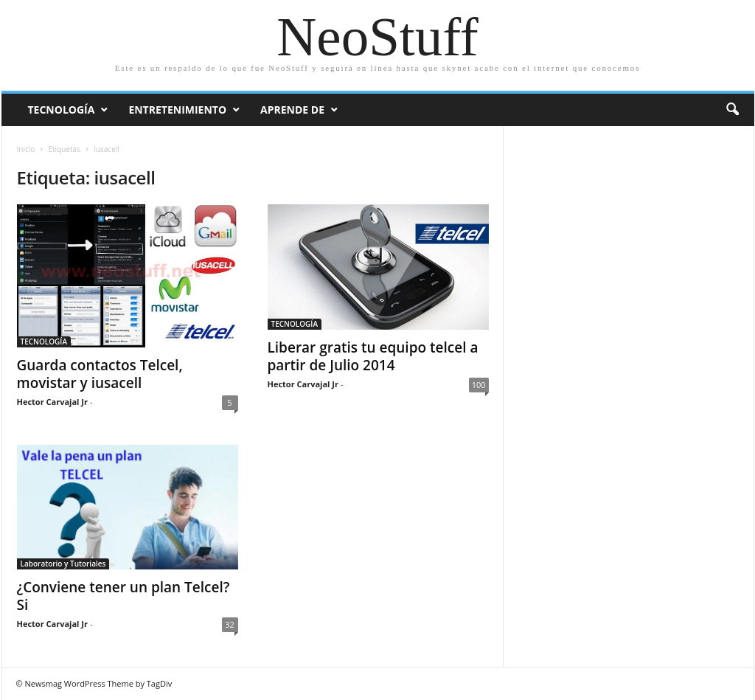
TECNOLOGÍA (44, 342)
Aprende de (292, 110)
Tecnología (62, 110)
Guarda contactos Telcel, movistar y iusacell (100, 374)
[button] (732, 110)
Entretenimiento (177, 110)
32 (230, 624)
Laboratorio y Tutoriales (63, 564)
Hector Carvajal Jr (52, 402)
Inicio (26, 149)
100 (479, 385)
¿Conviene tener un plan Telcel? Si (123, 596)
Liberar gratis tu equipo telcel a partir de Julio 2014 (373, 356)
